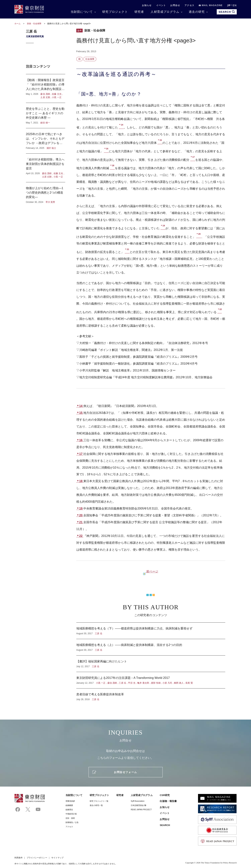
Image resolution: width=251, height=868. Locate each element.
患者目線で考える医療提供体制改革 (151, 695)
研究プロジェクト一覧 (99, 801)
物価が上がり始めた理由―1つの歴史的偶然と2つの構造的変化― (46, 193)
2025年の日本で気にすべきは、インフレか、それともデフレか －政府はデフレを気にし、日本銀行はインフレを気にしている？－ (46, 141)
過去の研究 (197, 12)
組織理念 (69, 810)
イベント (161, 5)
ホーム (18, 24)
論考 (79, 31)
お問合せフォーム (125, 772)
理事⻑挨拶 (70, 801)
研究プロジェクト (115, 12)
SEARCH (165, 825)
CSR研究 (165, 795)
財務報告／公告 (72, 822)
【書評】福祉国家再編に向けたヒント (151, 664)
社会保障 (90, 59)
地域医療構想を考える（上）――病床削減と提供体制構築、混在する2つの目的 (151, 647)
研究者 (139, 12)
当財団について (82, 12)
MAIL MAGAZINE (211, 5)
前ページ (152, 571)
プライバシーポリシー (37, 858)
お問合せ (175, 5)
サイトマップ (57, 858)
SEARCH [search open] (227, 12)
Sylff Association (138, 801)
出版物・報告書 (168, 801)
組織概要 (69, 805)
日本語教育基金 (138, 805)
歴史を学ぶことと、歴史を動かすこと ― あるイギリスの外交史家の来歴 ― (46, 115)
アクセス (189, 5)
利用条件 (19, 858)
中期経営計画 (71, 814)
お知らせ (147, 5)
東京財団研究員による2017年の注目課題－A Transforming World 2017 (151, 680)
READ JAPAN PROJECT (141, 810)
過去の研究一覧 (96, 805)
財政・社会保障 (35, 24)
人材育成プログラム (165, 12)
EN (235, 5)
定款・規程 (70, 818)
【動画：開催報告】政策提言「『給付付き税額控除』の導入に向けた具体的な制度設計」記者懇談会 (46, 88)
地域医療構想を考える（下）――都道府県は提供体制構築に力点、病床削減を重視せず (151, 631)
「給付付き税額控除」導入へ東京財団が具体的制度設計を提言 (46, 168)
